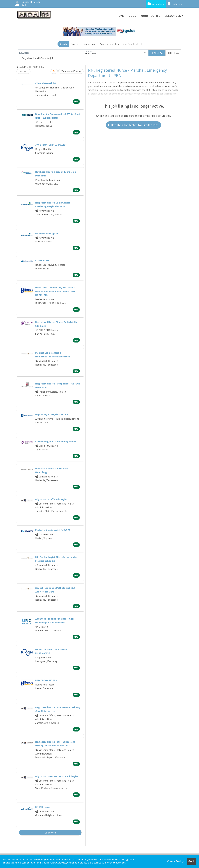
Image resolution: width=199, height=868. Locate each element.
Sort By (23, 71)
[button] (173, 53)
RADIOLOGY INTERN (46, 680)
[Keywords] (50, 53)
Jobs (132, 16)
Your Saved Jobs (131, 44)
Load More (50, 833)
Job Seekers (156, 4)
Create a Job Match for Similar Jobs (133, 125)
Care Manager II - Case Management (56, 441)
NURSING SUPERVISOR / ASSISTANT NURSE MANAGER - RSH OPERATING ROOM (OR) (55, 291)
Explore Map (89, 44)
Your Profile (150, 16)
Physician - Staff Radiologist (51, 499)
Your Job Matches (110, 44)
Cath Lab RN (42, 260)
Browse (75, 44)
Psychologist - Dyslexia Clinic (52, 414)
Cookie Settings (176, 861)
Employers (175, 4)
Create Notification (71, 71)
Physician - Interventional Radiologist (57, 776)
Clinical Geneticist (46, 83)
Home (121, 16)
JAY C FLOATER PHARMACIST (51, 145)
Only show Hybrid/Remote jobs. (38, 58)
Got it (191, 861)
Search (63, 44)
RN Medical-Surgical (47, 233)
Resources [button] (173, 16)
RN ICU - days (43, 807)
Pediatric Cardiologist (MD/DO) (53, 530)
